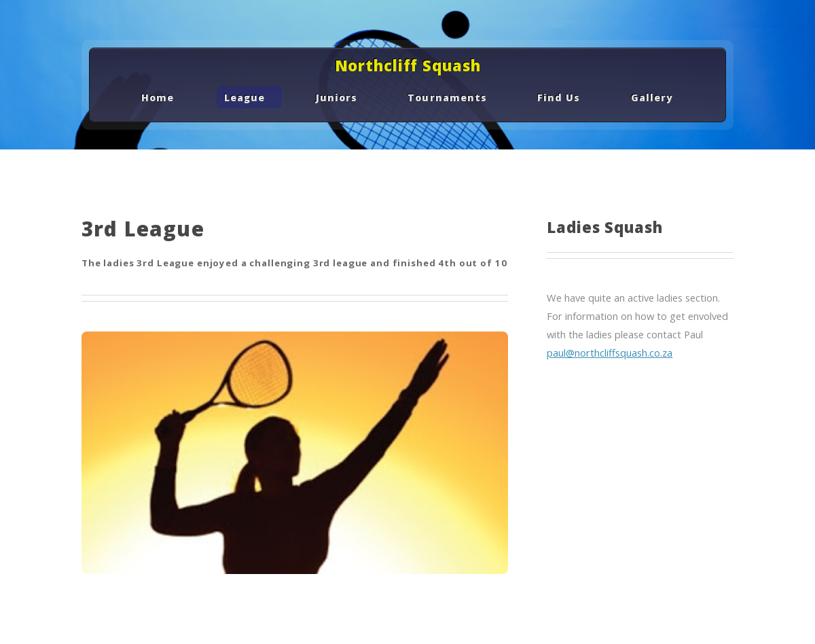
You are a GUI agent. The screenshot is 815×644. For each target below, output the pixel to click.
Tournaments (447, 97)
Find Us (559, 97)
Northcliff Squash (408, 65)
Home (158, 97)
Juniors (337, 97)
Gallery (652, 97)
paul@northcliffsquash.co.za (610, 353)
